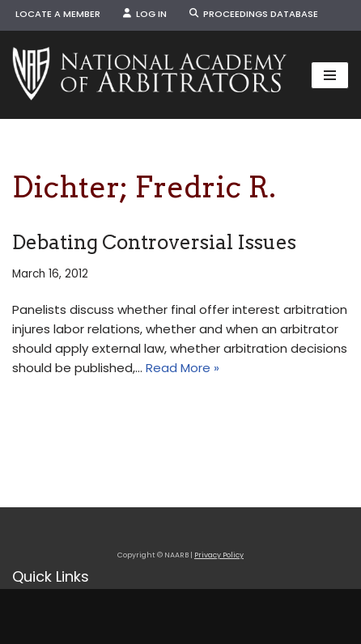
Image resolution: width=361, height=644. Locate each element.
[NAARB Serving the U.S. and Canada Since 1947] (149, 75)
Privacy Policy (219, 555)
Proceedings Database (254, 14)
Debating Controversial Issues (154, 242)
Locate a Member (58, 14)
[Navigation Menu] (330, 75)
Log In (145, 14)
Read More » (183, 368)
